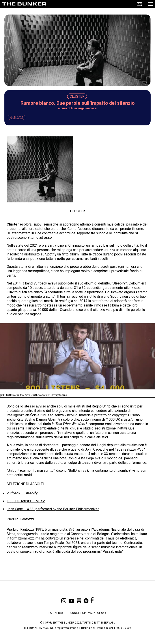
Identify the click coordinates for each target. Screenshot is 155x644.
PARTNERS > (56, 613)
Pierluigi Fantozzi (84, 108)
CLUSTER (77, 96)
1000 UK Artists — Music (26, 501)
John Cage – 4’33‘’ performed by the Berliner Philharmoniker (53, 509)
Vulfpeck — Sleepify (22, 493)
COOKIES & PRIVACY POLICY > (89, 613)
